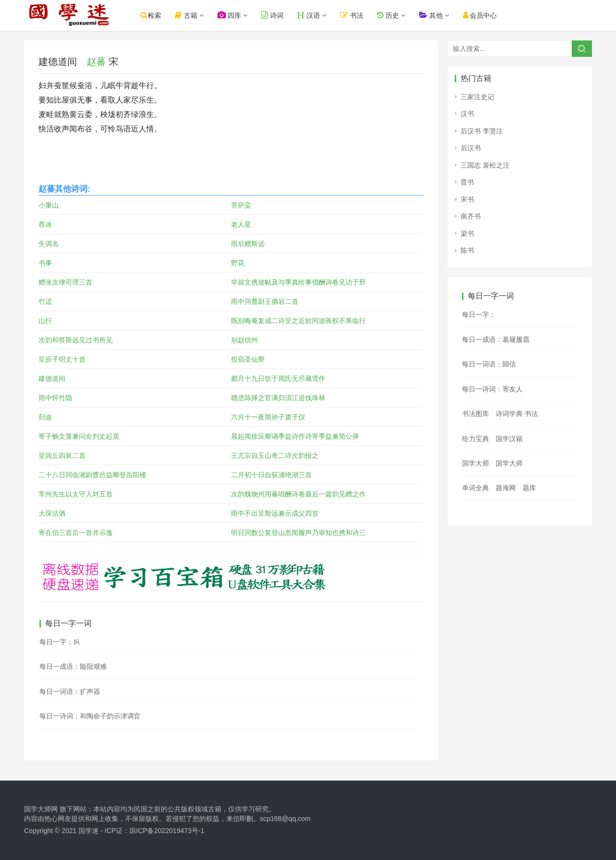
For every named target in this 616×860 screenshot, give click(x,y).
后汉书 (471, 148)
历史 (394, 15)
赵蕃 (96, 62)
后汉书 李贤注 (482, 131)
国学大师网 (41, 809)
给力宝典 (475, 439)
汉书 (467, 114)
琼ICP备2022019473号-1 (167, 831)
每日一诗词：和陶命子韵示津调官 (90, 716)
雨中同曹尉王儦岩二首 (265, 301)
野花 (238, 263)
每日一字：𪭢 (60, 642)
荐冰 (45, 224)
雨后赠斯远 (248, 244)
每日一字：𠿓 (479, 314)
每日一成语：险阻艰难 (73, 666)
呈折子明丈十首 (62, 359)
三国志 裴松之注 (485, 165)
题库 (529, 488)
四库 (236, 15)
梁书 (467, 234)
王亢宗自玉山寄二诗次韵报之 (275, 456)
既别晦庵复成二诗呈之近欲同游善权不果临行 (298, 321)
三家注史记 (477, 97)
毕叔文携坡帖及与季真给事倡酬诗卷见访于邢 (298, 282)
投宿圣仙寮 (248, 359)
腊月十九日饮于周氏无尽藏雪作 (278, 378)
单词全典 (475, 488)
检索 (157, 15)
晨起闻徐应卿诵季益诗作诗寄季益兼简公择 (295, 436)
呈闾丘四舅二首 (62, 456)
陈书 (467, 250)
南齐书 (471, 216)
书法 (358, 15)
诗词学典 (509, 414)
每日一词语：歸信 (489, 364)
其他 (437, 15)
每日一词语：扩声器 (70, 691)
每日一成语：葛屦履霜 (496, 339)
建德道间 (52, 378)
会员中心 (486, 15)
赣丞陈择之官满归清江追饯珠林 (278, 398)
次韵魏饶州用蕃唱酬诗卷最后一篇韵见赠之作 (298, 494)
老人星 (241, 224)
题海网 (506, 488)
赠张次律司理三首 (65, 282)
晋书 (467, 182)
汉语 (315, 15)
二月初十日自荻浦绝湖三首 (271, 475)
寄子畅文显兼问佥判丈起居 (79, 436)
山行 (45, 321)
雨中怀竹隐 (55, 398)
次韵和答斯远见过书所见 (76, 340)
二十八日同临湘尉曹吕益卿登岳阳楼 (92, 475)
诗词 (279, 15)
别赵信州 (244, 340)
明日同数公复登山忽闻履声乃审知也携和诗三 (298, 533)
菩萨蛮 (241, 205)
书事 (45, 263)
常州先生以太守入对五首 (76, 494)
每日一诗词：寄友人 (492, 389)
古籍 (192, 15)
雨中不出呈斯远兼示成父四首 (275, 513)
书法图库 (475, 414)
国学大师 (475, 463)
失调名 (49, 244)
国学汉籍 (509, 439)
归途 (45, 417)
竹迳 (45, 301)
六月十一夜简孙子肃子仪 (268, 417)
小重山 (49, 205)
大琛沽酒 (52, 513)
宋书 (467, 199)
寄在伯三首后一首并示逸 (76, 533)
